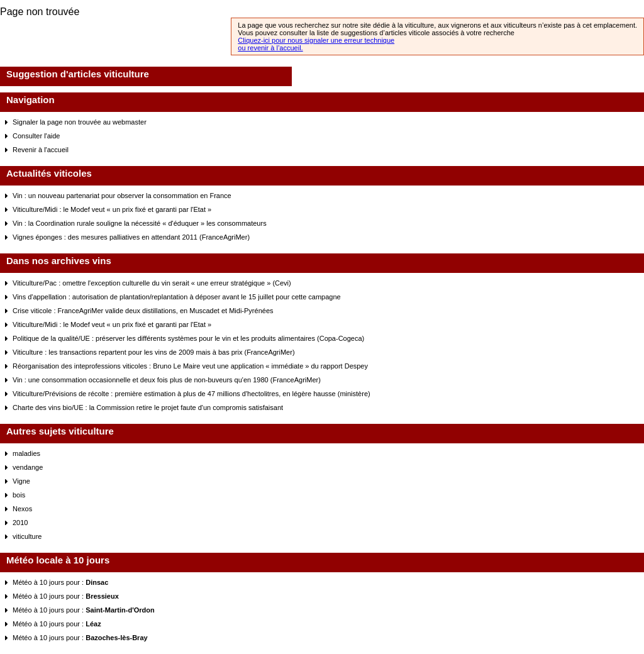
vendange (28, 467)
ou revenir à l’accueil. (270, 48)
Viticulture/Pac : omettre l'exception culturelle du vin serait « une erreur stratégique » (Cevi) (152, 283)
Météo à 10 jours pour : (60, 582)
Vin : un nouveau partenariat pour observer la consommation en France (122, 196)
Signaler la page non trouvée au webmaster (80, 122)
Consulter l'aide (36, 136)
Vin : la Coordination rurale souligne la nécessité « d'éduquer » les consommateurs (140, 223)
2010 (20, 523)
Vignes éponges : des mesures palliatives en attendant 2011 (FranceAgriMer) (131, 237)
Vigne (21, 481)
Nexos (22, 509)
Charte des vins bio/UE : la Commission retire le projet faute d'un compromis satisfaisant (148, 407)
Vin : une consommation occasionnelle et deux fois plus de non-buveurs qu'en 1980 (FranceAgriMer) (167, 380)
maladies (26, 453)
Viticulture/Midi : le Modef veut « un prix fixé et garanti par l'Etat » (112, 209)
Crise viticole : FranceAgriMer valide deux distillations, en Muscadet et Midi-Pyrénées (143, 311)
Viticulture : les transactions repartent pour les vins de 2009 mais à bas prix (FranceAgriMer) (154, 352)
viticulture (27, 536)
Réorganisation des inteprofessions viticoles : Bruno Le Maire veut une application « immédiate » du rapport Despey (190, 366)
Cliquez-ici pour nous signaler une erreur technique (316, 40)
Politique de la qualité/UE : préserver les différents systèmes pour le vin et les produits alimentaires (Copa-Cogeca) (188, 338)
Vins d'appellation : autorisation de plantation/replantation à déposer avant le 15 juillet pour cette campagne (177, 297)
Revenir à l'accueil (41, 150)
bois (19, 495)
